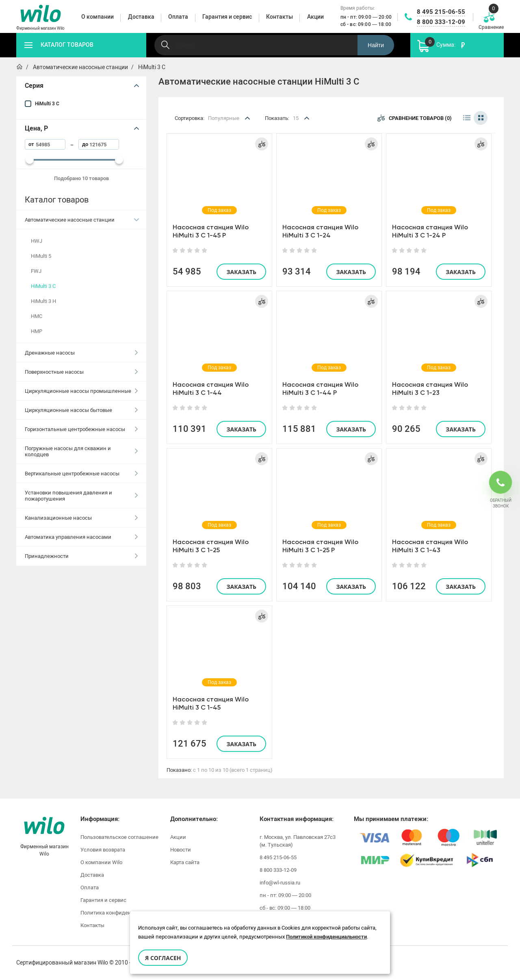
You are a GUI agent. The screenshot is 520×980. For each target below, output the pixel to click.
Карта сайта (185, 862)
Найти (376, 45)
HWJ (37, 241)
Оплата (90, 887)
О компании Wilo (101, 862)
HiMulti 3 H (43, 301)
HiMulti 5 (41, 256)
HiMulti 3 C (47, 104)
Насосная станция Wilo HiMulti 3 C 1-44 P (320, 389)
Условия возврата (103, 850)
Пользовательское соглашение (119, 837)
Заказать (241, 272)
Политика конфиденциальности (121, 913)
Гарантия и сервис (103, 900)
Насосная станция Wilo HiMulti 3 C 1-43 (430, 546)
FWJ (36, 271)
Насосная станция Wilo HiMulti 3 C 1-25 (211, 546)
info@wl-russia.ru (280, 883)
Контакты (92, 925)
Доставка (92, 875)
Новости (181, 850)
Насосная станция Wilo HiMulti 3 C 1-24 (320, 231)
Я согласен (163, 958)
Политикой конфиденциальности (326, 937)
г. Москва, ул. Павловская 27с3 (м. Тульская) (298, 841)
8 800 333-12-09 (441, 22)
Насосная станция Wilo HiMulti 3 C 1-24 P (430, 231)
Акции (178, 837)
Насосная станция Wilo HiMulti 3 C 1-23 (430, 389)
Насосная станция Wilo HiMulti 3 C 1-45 (211, 703)
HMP (37, 331)
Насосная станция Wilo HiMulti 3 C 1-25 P (320, 546)
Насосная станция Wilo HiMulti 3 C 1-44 (211, 389)
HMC (37, 316)
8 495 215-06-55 (441, 12)
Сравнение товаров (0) (415, 118)
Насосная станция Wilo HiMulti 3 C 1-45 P (211, 231)
